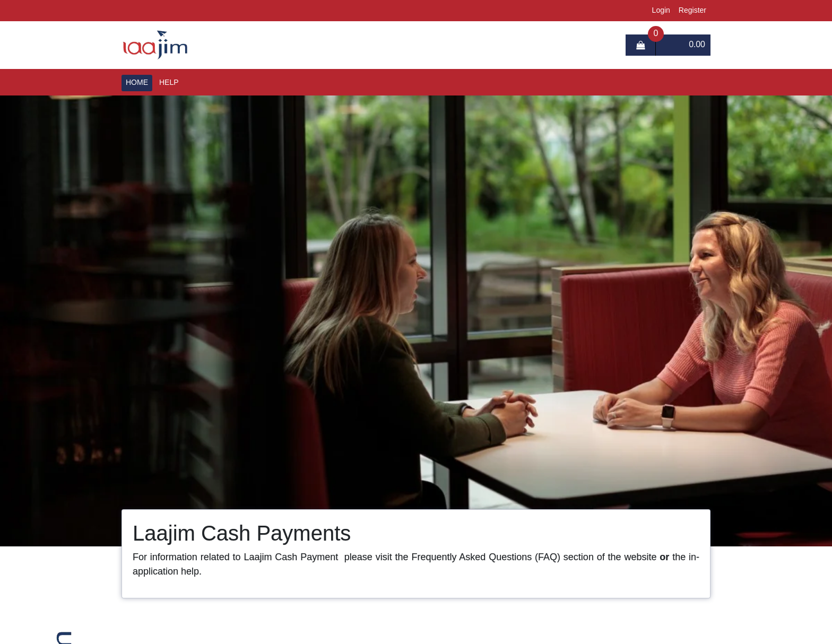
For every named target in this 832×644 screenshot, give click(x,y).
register (692, 11)
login (661, 11)
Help (169, 83)
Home (137, 83)
